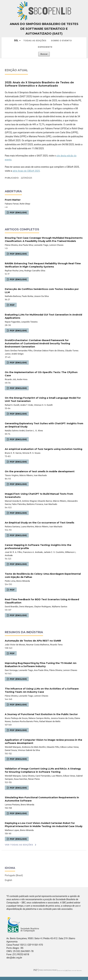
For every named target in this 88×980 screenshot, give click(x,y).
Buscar (44, 54)
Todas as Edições (35, 40)
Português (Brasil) (14, 875)
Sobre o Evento (61, 40)
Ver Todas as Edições (19, 845)
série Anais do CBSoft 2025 (26, 171)
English (8, 880)
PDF (12, 305)
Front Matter (13, 200)
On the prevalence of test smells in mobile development (40, 471)
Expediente (45, 47)
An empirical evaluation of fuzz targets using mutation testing (44, 449)
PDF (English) (18, 212)
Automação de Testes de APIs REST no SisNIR (33, 641)
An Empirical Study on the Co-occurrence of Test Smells (40, 523)
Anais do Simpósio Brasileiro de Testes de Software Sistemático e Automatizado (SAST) (44, 29)
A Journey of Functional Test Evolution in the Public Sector (41, 714)
